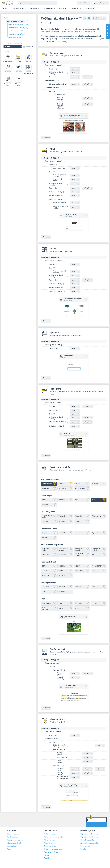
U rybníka (82, 521)
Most (65, 603)
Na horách (65, 521)
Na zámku (82, 516)
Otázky (18, 58)
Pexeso (28, 58)
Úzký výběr (29, 47)
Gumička (49, 505)
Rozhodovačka (8, 58)
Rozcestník (65, 554)
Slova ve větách (18, 81)
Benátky (82, 587)
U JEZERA (65, 566)
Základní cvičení (18, 8)
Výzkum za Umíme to (14, 843)
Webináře (47, 858)
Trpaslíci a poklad (82, 549)
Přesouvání (18, 69)
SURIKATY (49, 576)
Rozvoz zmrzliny (49, 608)
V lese (82, 533)
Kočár (82, 608)
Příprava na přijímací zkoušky (54, 837)
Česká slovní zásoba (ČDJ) (19, 28)
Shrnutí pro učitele (50, 846)
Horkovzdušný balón (49, 516)
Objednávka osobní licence (90, 834)
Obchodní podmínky (87, 840)
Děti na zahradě (49, 484)
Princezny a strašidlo (99, 549)
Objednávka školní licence (89, 837)
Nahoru (46, 137)
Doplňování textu (8, 81)
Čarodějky (49, 554)
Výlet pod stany (99, 516)
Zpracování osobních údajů (89, 843)
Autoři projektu (12, 837)
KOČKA (82, 566)
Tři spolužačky (65, 489)
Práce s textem (48, 8)
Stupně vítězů (49, 603)
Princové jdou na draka (65, 549)
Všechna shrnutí (99, 18)
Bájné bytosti (99, 533)
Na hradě (49, 521)
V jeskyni (65, 516)
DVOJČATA (82, 571)
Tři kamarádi (49, 489)
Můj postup (83, 3)
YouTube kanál (12, 846)
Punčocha (65, 500)
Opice (49, 592)
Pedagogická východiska (16, 840)
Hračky (82, 484)
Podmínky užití (85, 846)
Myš (82, 500)
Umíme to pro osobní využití (53, 849)
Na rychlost (62, 8)
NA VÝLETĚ (65, 576)
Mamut (65, 608)
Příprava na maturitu (51, 840)
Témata (5, 8)
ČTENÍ (65, 571)
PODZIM (49, 571)
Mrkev (49, 500)
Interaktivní (33, 8)
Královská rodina (49, 549)
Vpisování (8, 69)
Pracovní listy (48, 843)
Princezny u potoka (82, 554)
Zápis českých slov (16, 31)
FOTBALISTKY (99, 566)
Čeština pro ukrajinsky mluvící (19, 24)
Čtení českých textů (16, 37)
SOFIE (49, 566)
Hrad (99, 554)
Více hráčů (75, 8)
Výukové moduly (49, 834)
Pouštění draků (82, 489)
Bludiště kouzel (65, 533)
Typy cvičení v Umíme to (52, 852)
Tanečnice (65, 592)
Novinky (10, 849)
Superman (49, 587)
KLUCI (99, 571)
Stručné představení (14, 834)
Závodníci (82, 603)
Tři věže (99, 603)
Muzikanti (65, 587)
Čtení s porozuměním (28, 69)
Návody (46, 855)
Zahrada (49, 538)
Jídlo (99, 587)
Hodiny (99, 500)
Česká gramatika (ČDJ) (17, 34)
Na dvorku (99, 484)
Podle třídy (88, 8)
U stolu (65, 484)
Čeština (7, 18)
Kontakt (83, 849)
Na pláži (49, 533)
